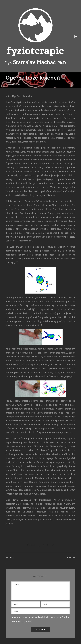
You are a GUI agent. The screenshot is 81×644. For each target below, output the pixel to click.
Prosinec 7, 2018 (15, 84)
